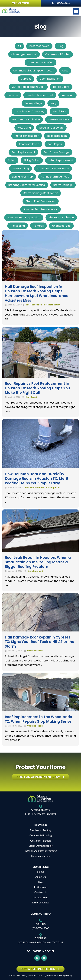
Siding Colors (32, 160)
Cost (65, 71)
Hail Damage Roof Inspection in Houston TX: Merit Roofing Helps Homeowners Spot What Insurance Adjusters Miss (37, 294)
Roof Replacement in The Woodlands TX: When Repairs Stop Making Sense (38, 719)
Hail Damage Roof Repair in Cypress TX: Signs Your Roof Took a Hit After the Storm (39, 642)
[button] (76, 11)
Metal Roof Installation (26, 120)
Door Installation (50, 79)
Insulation (67, 95)
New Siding (24, 128)
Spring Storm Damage (55, 177)
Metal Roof (60, 111)
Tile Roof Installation (61, 217)
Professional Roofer (27, 136)
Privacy (61, 976)
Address (40, 938)
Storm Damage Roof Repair (41, 193)
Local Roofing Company (29, 111)
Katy (53, 103)
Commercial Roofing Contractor (33, 71)
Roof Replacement (23, 152)
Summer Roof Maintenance (40, 209)
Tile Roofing (18, 226)
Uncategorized (61, 226)
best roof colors (39, 46)
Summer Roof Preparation (24, 217)
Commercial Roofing (40, 62)
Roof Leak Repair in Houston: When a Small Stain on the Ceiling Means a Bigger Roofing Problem (38, 562)
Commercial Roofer (57, 54)
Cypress (26, 79)
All (19, 46)
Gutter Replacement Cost (28, 87)
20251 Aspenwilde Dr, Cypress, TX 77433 (41, 942)
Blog (61, 46)
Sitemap (69, 976)
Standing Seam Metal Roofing (27, 185)
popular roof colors (51, 128)
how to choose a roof (40, 95)
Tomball (38, 226)
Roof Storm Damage (57, 152)
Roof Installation (29, 144)
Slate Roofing (21, 169)
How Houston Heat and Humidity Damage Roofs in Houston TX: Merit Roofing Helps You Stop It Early (37, 479)
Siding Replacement (61, 160)
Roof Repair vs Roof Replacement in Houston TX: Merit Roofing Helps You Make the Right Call (37, 388)
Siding (12, 160)
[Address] (41, 935)
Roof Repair (55, 144)
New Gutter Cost (59, 120)
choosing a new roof (24, 54)
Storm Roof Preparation (41, 201)
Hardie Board (61, 87)
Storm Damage (63, 185)
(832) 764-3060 (40, 928)
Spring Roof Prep (22, 177)
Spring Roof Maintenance (53, 169)
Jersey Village (33, 103)
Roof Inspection (57, 136)
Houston (13, 95)
